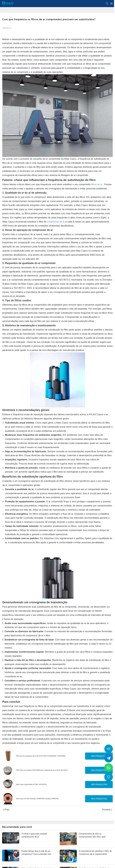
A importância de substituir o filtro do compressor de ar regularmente (95, 853)
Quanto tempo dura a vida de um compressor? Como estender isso (36, 853)
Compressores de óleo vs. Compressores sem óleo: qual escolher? (92, 835)
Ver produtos (99, 756)
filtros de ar (97, 184)
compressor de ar (56, 222)
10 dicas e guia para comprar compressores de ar (34, 835)
